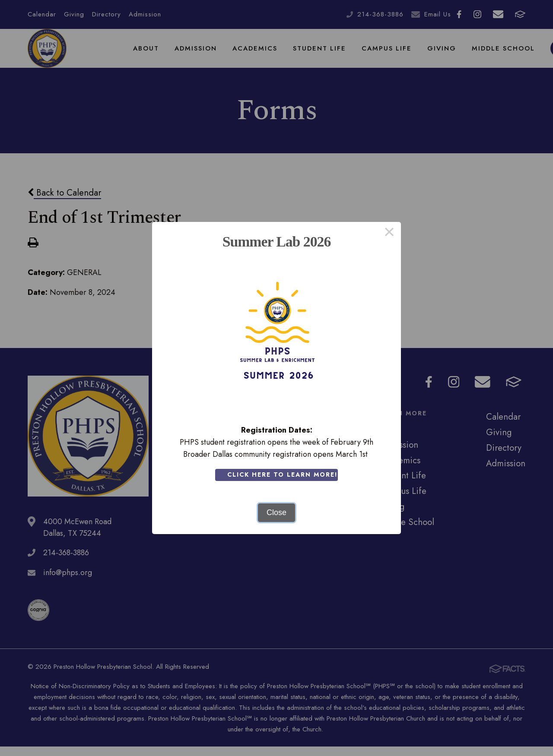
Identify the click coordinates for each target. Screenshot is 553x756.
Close (276, 512)
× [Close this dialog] (389, 234)
